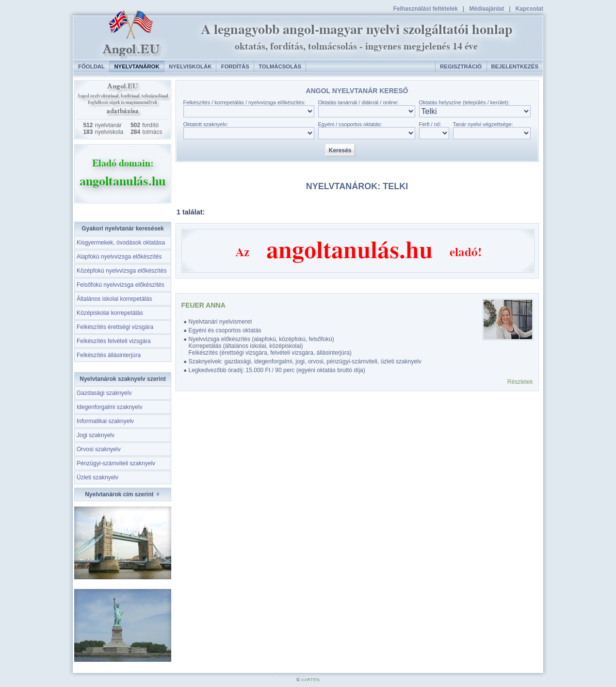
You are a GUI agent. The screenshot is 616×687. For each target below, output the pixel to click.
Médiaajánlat (486, 9)
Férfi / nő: (430, 124)
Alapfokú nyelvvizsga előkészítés (119, 257)
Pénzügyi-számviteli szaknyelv (116, 463)
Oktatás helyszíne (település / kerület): (464, 102)
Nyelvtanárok (137, 66)
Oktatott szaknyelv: (206, 124)
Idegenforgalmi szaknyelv (109, 407)
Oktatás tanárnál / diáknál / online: (358, 102)
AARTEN (310, 679)
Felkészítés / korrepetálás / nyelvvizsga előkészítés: (245, 102)
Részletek (520, 382)
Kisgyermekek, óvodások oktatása (121, 243)
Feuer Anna (203, 305)
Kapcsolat (529, 9)
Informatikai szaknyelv (105, 421)
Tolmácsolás (280, 66)
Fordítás (235, 66)
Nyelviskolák (190, 66)
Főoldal (91, 66)
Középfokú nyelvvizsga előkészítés (122, 271)
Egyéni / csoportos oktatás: (350, 124)
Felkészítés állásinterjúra (109, 355)
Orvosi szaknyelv (99, 449)
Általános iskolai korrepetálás (114, 299)
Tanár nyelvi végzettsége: (483, 124)
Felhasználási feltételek (425, 9)
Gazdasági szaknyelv (104, 393)
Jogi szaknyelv (96, 435)
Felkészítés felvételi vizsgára (114, 341)
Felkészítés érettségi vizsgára (115, 327)
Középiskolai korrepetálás (110, 313)
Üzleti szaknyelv (97, 477)
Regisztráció (461, 66)
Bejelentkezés (515, 66)
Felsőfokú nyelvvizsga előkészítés (121, 285)
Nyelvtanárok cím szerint (123, 494)
